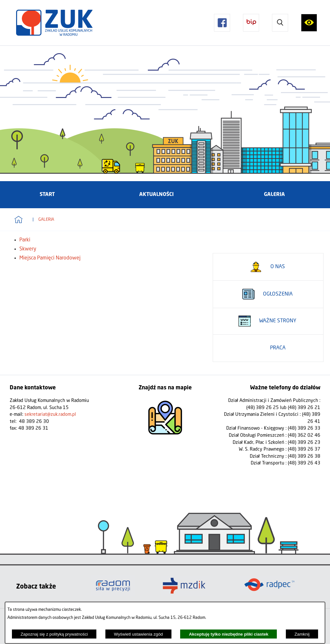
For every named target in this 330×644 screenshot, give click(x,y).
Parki (25, 240)
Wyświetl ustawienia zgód (138, 634)
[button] (222, 23)
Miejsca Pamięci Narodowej (50, 258)
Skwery (28, 249)
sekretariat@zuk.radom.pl (50, 415)
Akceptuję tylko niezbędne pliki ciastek (229, 634)
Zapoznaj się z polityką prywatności (54, 634)
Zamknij (302, 634)
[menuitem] (47, 195)
